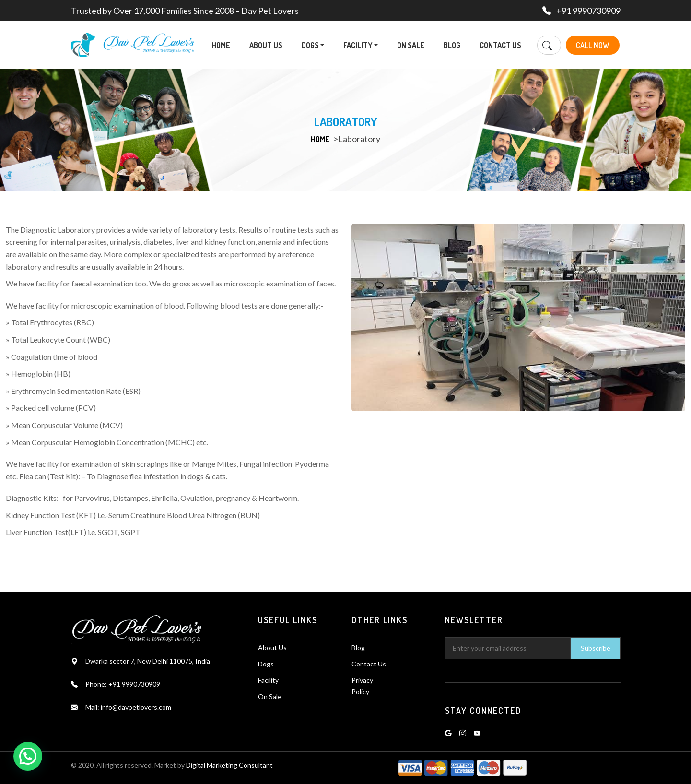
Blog (452, 45)
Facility (361, 45)
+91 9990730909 (588, 11)
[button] (322, 45)
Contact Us (500, 45)
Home (221, 45)
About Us (266, 45)
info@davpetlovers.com (136, 707)
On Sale (411, 45)
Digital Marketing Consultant (229, 765)
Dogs (313, 45)
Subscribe (596, 648)
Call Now (594, 45)
